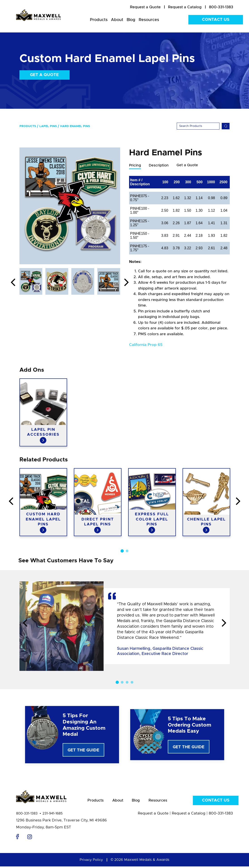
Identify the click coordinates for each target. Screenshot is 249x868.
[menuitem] (145, 7)
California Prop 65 (146, 345)
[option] (70, 206)
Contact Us (216, 20)
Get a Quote (44, 75)
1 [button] (122, 551)
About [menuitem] (117, 20)
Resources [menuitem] (149, 20)
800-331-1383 (27, 815)
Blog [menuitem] (131, 20)
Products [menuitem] (99, 20)
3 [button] (127, 682)
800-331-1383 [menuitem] (221, 7)
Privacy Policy (91, 861)
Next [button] (127, 283)
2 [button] (127, 551)
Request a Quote (153, 815)
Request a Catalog (189, 815)
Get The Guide (83, 751)
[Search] (198, 126)
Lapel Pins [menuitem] (48, 126)
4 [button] (132, 682)
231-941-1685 (53, 815)
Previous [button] (13, 283)
